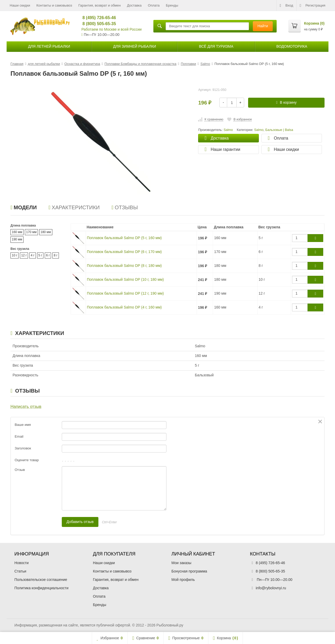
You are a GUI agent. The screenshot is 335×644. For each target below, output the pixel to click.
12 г (24, 255)
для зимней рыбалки (135, 46)
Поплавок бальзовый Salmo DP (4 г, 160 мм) (124, 307)
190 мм (17, 239)
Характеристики (74, 207)
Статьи (20, 571)
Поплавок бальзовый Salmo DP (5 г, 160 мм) (124, 238)
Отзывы (125, 207)
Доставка (134, 5)
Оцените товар (27, 460)
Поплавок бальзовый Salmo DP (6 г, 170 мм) (124, 252)
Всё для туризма (216, 46)
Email (19, 436)
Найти (263, 26)
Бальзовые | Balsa (279, 130)
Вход (286, 5)
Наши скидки (20, 5)
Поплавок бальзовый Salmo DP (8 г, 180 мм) (124, 266)
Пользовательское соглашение (41, 580)
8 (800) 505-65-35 (97, 24)
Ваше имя (23, 425)
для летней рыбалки (49, 46)
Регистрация (312, 5)
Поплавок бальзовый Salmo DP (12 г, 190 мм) (125, 293)
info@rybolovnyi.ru (271, 588)
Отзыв (20, 470)
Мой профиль (183, 580)
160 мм (17, 232)
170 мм (31, 232)
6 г (48, 255)
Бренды (172, 5)
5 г (40, 255)
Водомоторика (292, 46)
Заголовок (23, 448)
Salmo (259, 130)
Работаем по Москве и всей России (111, 29)
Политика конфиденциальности (41, 588)
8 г (55, 255)
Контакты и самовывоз (54, 5)
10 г (15, 255)
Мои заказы (181, 563)
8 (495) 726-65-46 (97, 18)
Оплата (154, 5)
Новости (21, 563)
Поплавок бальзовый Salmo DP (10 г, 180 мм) (125, 279)
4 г (32, 255)
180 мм (46, 232)
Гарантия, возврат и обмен (100, 5)
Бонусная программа (189, 571)
